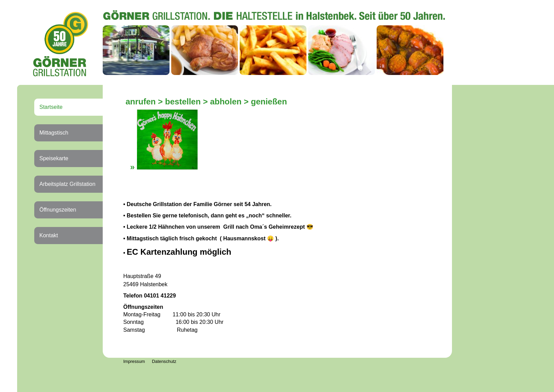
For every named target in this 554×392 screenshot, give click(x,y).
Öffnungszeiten (58, 210)
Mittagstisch (54, 133)
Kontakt (49, 235)
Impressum (134, 361)
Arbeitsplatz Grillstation (67, 184)
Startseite (51, 107)
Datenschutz (164, 361)
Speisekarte (54, 158)
